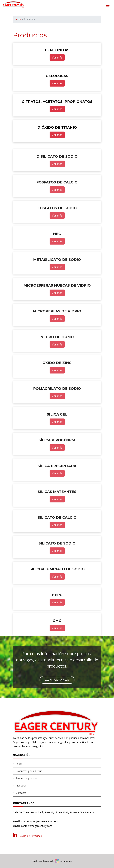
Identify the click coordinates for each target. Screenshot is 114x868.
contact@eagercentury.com (37, 826)
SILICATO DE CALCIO (57, 535)
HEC (57, 251)
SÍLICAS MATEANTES (57, 509)
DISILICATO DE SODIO (57, 174)
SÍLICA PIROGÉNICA (57, 458)
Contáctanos (57, 680)
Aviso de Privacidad (31, 836)
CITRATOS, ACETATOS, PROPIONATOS (57, 102)
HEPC (57, 613)
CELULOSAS (57, 76)
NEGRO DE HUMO (57, 355)
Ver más (57, 58)
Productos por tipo (26, 778)
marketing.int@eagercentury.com (40, 821)
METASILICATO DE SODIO (57, 277)
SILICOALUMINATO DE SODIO (57, 587)
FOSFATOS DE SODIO (57, 226)
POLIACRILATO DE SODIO (57, 406)
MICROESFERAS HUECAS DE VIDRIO (57, 303)
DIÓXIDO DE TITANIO (57, 128)
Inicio (18, 19)
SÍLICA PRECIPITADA (57, 484)
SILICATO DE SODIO (57, 561)
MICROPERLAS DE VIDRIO (57, 329)
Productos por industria (29, 771)
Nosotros (21, 786)
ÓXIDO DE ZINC (57, 380)
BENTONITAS (57, 50)
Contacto (21, 793)
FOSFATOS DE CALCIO (57, 200)
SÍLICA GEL (57, 432)
